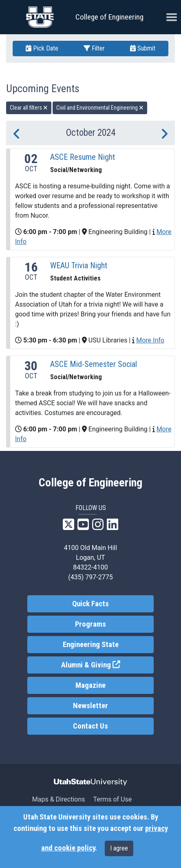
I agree (119, 848)
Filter (94, 48)
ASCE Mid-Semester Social (94, 364)
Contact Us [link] (90, 726)
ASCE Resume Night (83, 157)
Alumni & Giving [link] (108, 664)
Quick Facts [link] (90, 604)
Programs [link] (90, 624)
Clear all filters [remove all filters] (29, 108)
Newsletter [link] (90, 706)
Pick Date (42, 48)
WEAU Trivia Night (79, 265)
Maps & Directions (59, 799)
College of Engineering (109, 17)
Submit (143, 48)
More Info (150, 340)
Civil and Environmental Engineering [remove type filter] (100, 108)
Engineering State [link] (91, 645)
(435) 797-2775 (90, 577)
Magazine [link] (90, 685)
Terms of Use (112, 799)
